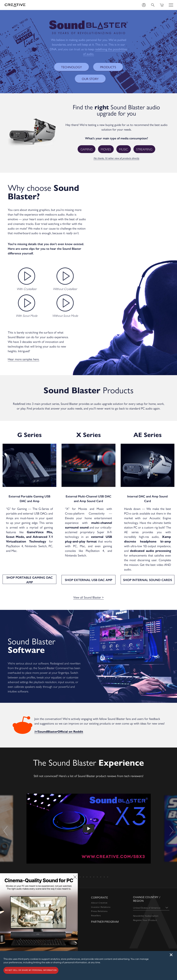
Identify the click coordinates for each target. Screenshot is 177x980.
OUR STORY (90, 79)
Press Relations (99, 906)
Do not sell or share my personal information (31, 970)
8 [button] (94, 871)
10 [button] (101, 871)
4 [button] (80, 871)
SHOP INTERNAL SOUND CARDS (148, 575)
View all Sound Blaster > (89, 592)
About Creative (99, 898)
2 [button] (73, 871)
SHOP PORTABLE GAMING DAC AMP (30, 575)
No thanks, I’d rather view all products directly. (117, 158)
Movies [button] (106, 149)
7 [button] (90, 871)
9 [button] (97, 871)
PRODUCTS (106, 67)
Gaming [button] (87, 149)
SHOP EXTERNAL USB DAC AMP (89, 575)
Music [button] (124, 149)
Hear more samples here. (24, 359)
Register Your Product (145, 915)
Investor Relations (101, 902)
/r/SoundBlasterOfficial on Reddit (56, 727)
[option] (89, 824)
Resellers (96, 911)
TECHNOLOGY (73, 67)
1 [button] (69, 871)
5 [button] (83, 871)
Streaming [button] (143, 149)
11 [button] (104, 871)
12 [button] (108, 871)
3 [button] (76, 871)
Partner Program (105, 917)
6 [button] (87, 871)
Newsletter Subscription (146, 911)
